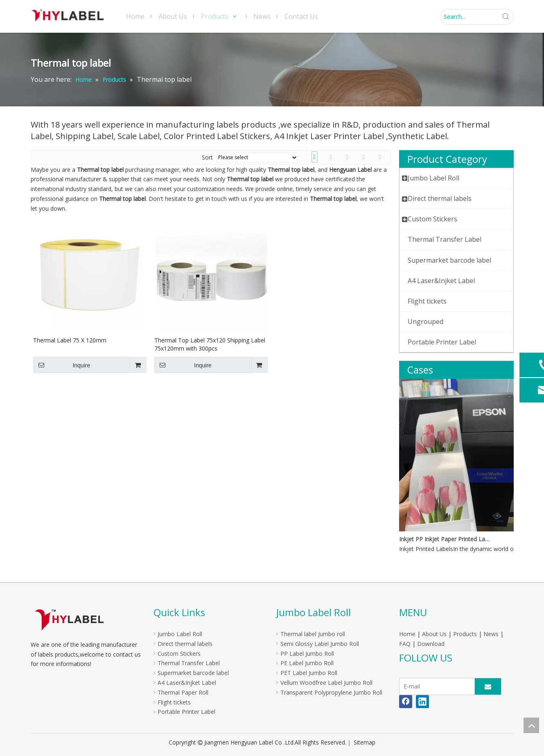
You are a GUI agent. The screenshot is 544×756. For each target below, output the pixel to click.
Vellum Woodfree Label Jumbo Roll (326, 683)
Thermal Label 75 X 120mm (70, 340)
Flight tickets (174, 702)
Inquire (62, 365)
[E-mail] (435, 686)
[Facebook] (406, 702)
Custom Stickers (179, 654)
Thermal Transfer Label (189, 663)
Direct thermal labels (185, 644)
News (491, 634)
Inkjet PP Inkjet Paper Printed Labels (445, 539)
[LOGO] (69, 620)
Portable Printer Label (186, 712)
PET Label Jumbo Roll (309, 673)
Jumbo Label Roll (180, 634)
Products (465, 634)
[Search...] (470, 17)
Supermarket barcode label (193, 673)
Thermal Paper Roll (183, 692)
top (531, 725)
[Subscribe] (488, 686)
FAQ (405, 644)
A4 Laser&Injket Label (187, 683)
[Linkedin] (422, 702)
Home (407, 634)
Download (431, 644)
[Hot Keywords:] (506, 17)
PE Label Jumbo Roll (307, 663)
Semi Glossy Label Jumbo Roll (320, 644)
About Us (434, 634)
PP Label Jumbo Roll (307, 654)
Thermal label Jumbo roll (313, 634)
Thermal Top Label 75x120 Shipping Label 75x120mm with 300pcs (210, 344)
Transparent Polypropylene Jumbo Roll (331, 692)
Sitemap (365, 742)
